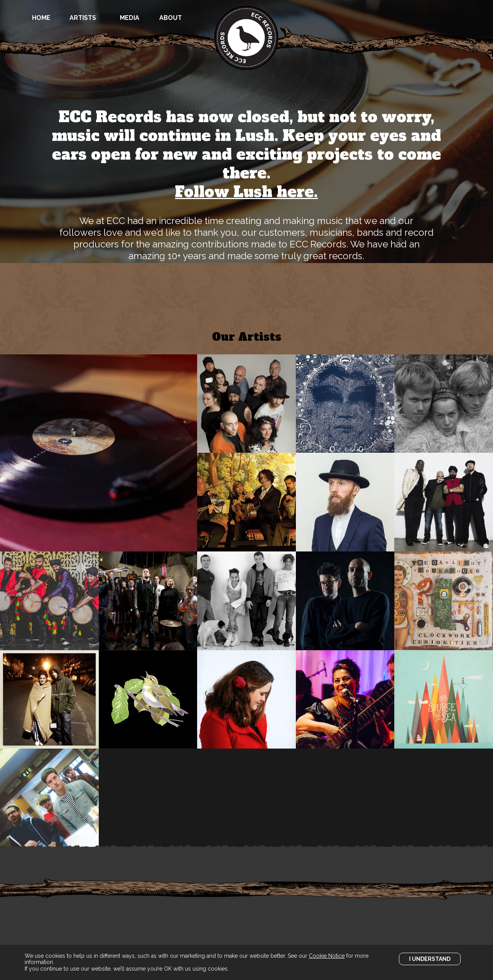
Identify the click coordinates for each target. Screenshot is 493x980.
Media (130, 18)
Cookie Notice (327, 956)
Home (41, 18)
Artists (83, 18)
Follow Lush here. (246, 192)
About (171, 18)
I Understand (430, 959)
